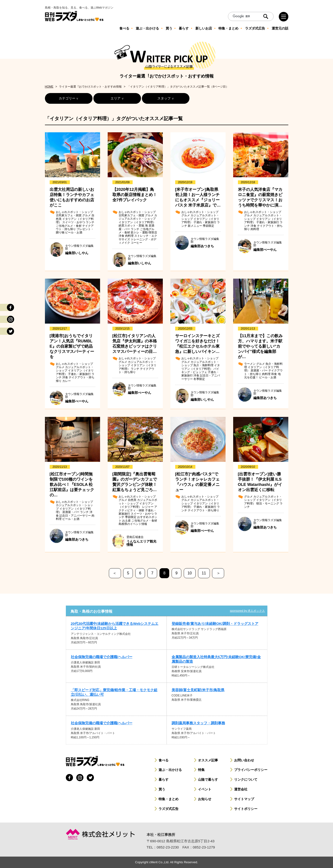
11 (204, 573)
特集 (201, 770)
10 (190, 573)
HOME (49, 87)
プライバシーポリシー (251, 770)
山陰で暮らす (208, 779)
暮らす (164, 779)
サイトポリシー (246, 809)
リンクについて (246, 779)
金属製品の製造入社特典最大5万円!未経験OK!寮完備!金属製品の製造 (216, 659)
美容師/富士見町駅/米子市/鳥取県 (198, 690)
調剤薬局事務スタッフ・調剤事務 (198, 723)
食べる (164, 760)
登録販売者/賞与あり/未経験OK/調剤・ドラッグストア (215, 624)
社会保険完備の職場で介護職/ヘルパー (102, 657)
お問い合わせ (244, 760)
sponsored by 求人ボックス (247, 611)
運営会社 (241, 789)
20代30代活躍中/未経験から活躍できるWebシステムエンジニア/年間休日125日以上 (115, 626)
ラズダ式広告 (169, 809)
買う (162, 789)
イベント (205, 789)
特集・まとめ (169, 799)
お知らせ (205, 799)
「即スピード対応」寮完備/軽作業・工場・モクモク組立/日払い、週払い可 (114, 692)
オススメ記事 (208, 760)
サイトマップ (244, 799)
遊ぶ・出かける (170, 770)
